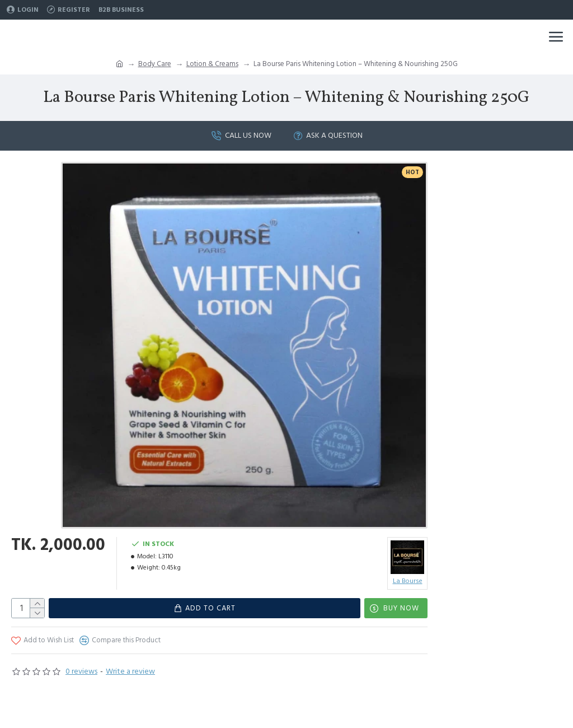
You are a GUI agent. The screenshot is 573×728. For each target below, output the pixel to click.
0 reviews (81, 671)
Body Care (155, 64)
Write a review (130, 671)
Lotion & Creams (212, 64)
